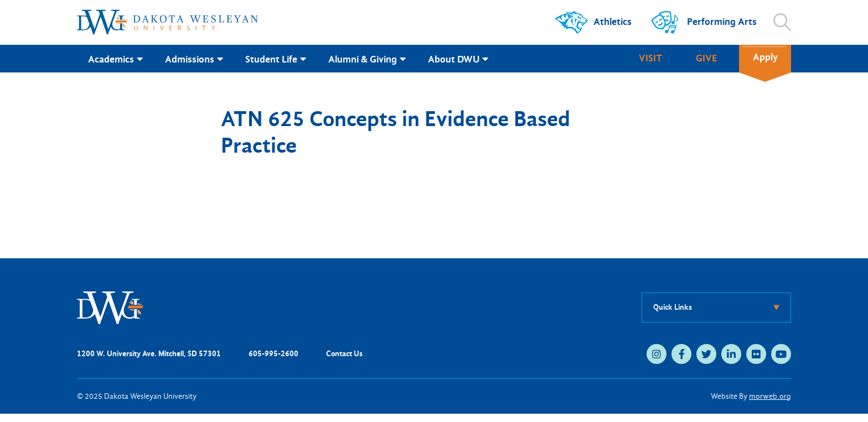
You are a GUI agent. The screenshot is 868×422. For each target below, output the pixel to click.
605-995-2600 (273, 354)
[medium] (657, 354)
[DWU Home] (110, 307)
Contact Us (344, 354)
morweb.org (770, 396)
